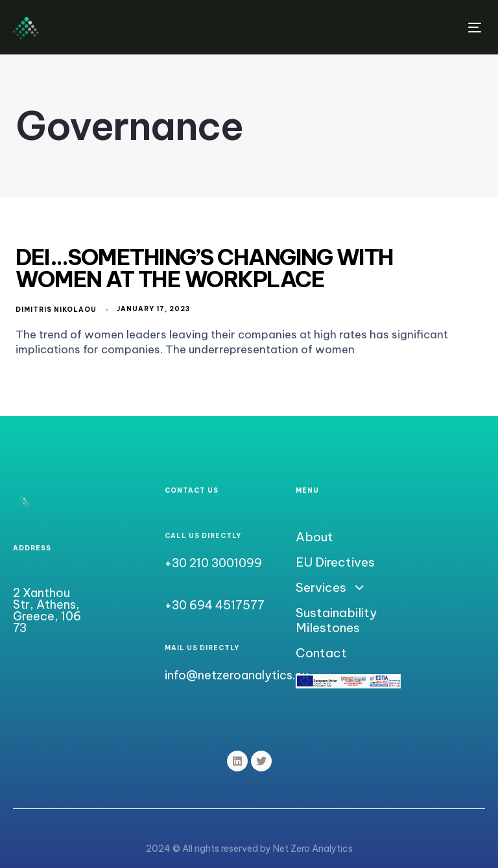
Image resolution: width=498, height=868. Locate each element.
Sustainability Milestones (336, 620)
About (314, 537)
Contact (321, 653)
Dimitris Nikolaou (56, 310)
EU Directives (335, 562)
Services (329, 588)
